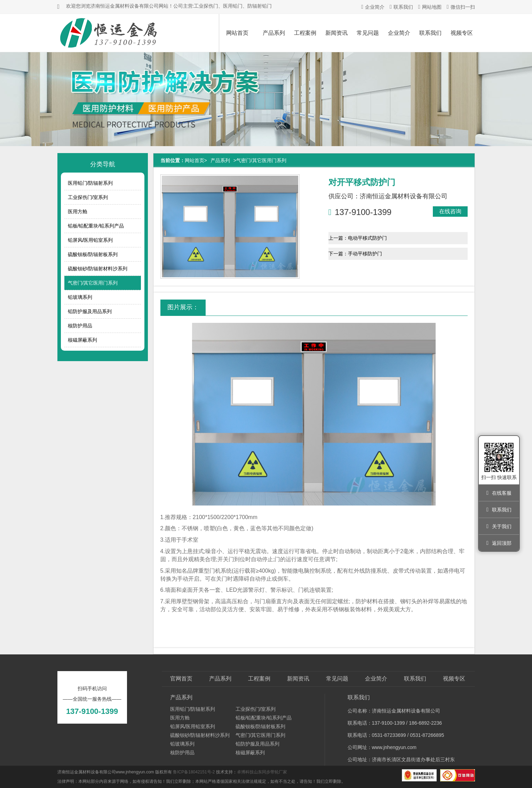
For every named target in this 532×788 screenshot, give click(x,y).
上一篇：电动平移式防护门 (358, 238)
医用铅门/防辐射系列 (90, 183)
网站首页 (237, 33)
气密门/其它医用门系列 (93, 283)
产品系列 (274, 33)
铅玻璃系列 (80, 297)
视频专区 (462, 33)
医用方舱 (78, 212)
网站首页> (196, 160)
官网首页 (181, 679)
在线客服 (499, 493)
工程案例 (305, 33)
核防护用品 (80, 326)
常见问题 (368, 33)
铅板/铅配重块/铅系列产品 (96, 226)
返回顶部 (499, 543)
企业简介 (373, 7)
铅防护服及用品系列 (90, 311)
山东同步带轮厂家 (270, 772)
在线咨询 (450, 211)
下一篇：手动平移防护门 (355, 254)
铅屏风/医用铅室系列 (90, 240)
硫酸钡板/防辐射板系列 (93, 254)
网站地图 (430, 7)
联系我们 (401, 7)
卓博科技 (245, 772)
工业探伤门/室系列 (88, 197)
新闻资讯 (336, 33)
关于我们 (499, 526)
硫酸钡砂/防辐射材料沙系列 (98, 269)
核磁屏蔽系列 (82, 340)
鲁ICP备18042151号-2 (194, 772)
